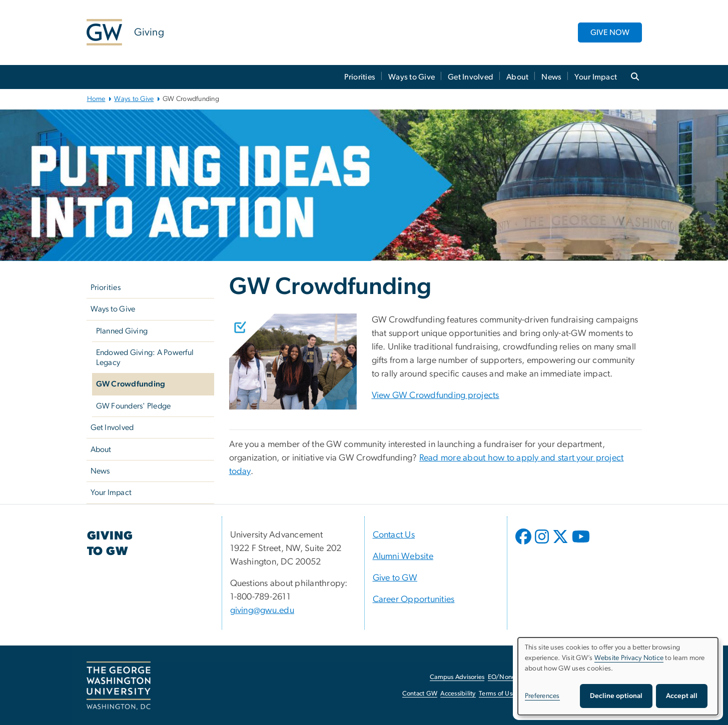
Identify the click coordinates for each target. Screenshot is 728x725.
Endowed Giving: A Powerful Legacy (145, 357)
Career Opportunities (414, 599)
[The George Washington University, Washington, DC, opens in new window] (119, 686)
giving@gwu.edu (262, 610)
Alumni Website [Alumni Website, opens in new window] (403, 556)
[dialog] (618, 676)
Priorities (360, 77)
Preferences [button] (542, 696)
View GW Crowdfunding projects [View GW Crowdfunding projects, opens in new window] (436, 395)
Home (96, 99)
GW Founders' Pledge (134, 406)
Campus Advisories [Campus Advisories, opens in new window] (457, 677)
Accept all (682, 696)
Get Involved (471, 77)
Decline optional (616, 696)
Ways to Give (412, 77)
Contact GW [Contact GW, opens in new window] (420, 694)
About (517, 77)
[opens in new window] (524, 544)
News (551, 77)
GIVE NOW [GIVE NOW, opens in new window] (610, 32)
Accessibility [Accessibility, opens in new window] (458, 694)
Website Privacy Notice (629, 658)
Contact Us (394, 535)
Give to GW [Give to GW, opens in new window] (395, 578)
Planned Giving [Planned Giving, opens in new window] (122, 331)
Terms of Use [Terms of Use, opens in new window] (497, 694)
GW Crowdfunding (131, 384)
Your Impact (596, 77)
